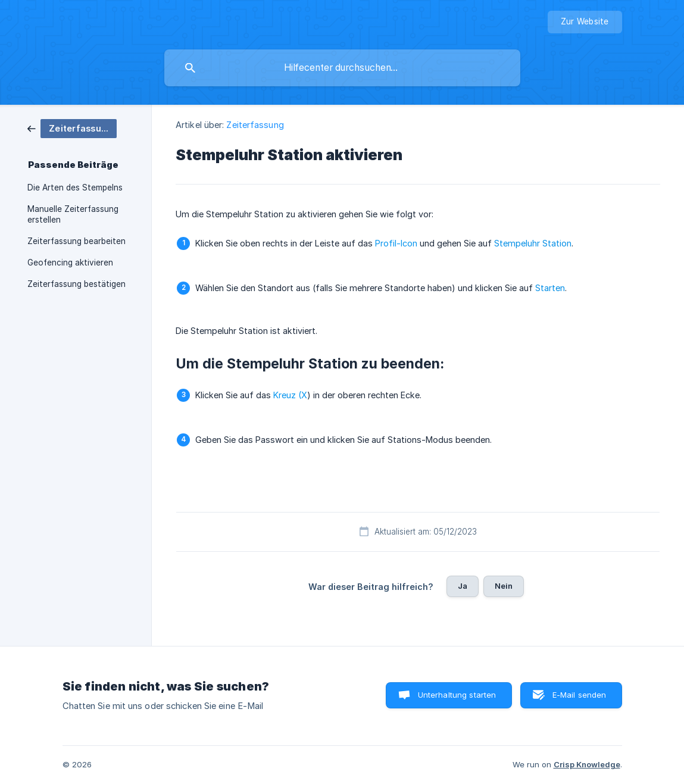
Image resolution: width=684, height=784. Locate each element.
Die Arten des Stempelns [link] (75, 188)
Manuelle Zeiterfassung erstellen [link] (73, 214)
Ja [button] (463, 586)
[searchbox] (342, 68)
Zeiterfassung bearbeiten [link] (76, 241)
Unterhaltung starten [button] (457, 695)
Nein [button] (504, 586)
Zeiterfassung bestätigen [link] (76, 284)
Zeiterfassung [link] (255, 125)
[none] (585, 22)
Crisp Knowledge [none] (587, 764)
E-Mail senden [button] (580, 695)
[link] (72, 128)
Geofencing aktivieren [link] (70, 263)
